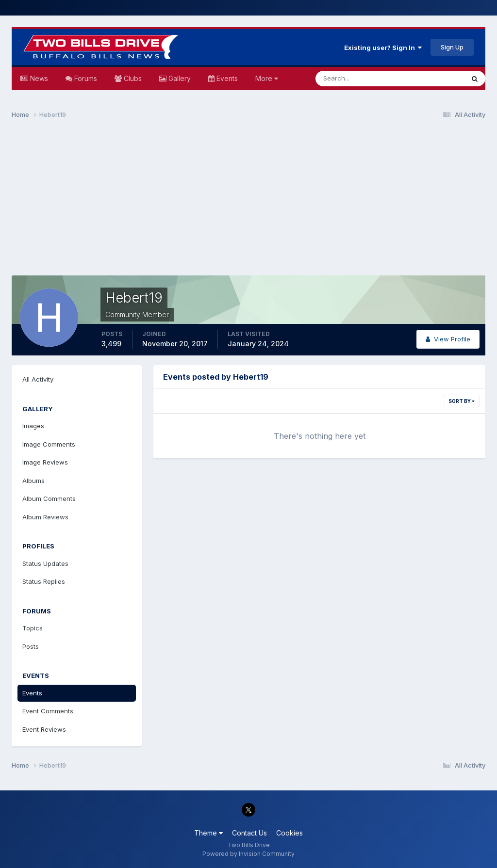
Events (226, 78)
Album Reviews (45, 517)
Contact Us (249, 833)
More (267, 78)
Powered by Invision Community (248, 854)
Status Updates (45, 563)
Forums (85, 78)
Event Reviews (44, 729)
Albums (33, 481)
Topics (33, 628)
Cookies (290, 833)
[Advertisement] (248, 202)
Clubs (132, 78)
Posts (31, 646)
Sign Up (452, 47)
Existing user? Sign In (383, 48)
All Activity (38, 379)
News (38, 78)
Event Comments (48, 711)
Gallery (179, 78)
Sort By (462, 401)
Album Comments (49, 498)
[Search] (358, 79)
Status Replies (44, 581)
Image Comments (49, 444)
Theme (208, 833)
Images (33, 426)
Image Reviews (45, 462)
